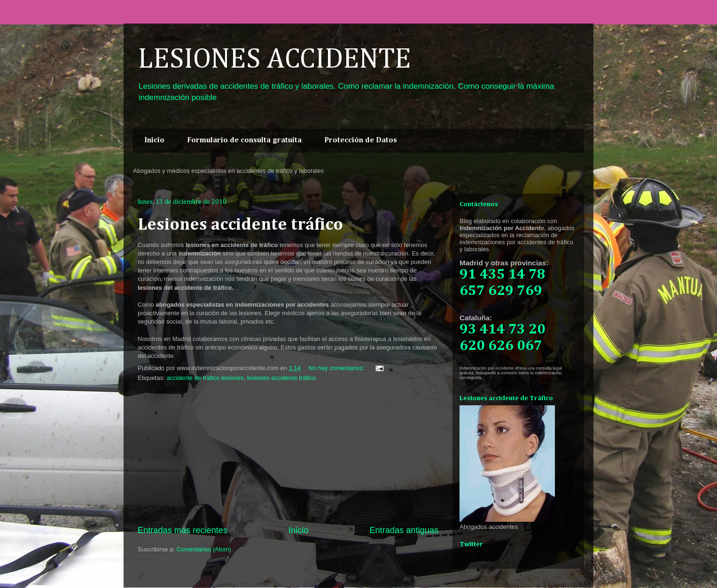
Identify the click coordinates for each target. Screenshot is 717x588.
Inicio (154, 140)
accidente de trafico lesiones (205, 378)
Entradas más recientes (183, 530)
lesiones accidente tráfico (281, 378)
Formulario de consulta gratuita (244, 140)
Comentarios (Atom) (203, 549)
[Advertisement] (288, 454)
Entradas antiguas (404, 530)
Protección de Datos (361, 140)
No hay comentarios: (338, 368)
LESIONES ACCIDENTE (274, 60)
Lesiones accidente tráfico (240, 225)
